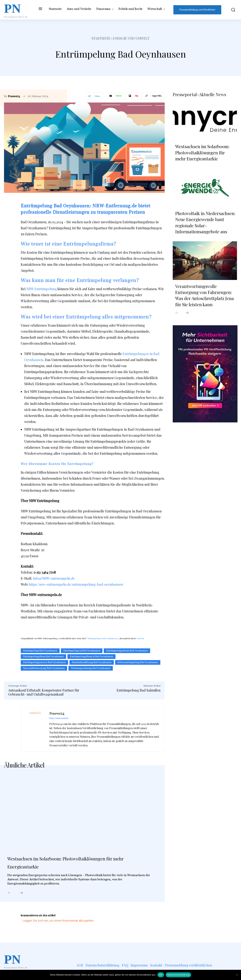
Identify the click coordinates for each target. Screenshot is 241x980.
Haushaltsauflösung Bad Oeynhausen (92, 662)
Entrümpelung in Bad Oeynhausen (82, 651)
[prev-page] (9, 894)
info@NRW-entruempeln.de (54, 578)
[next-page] (21, 894)
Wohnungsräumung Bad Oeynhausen (91, 668)
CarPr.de (140, 638)
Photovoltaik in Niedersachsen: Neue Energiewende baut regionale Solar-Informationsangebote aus (205, 221)
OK (161, 975)
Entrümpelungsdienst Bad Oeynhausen (127, 651)
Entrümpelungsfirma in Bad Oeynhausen (91, 657)
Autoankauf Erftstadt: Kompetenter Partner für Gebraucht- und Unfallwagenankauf (44, 692)
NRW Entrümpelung (42, 289)
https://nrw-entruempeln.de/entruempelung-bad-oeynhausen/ (76, 584)
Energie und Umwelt (131, 38)
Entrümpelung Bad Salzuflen (139, 690)
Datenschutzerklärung (178, 975)
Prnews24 (14, 96)
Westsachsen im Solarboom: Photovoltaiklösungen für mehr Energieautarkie (80, 863)
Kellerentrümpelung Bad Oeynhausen (138, 662)
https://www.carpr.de (59, 718)
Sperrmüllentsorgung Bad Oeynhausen (44, 668)
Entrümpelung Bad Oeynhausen (102, 638)
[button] (231, 10)
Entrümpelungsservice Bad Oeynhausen (44, 662)
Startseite (101, 38)
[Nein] (237, 975)
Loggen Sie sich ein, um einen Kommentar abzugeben (58, 922)
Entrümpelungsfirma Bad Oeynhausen (43, 657)
